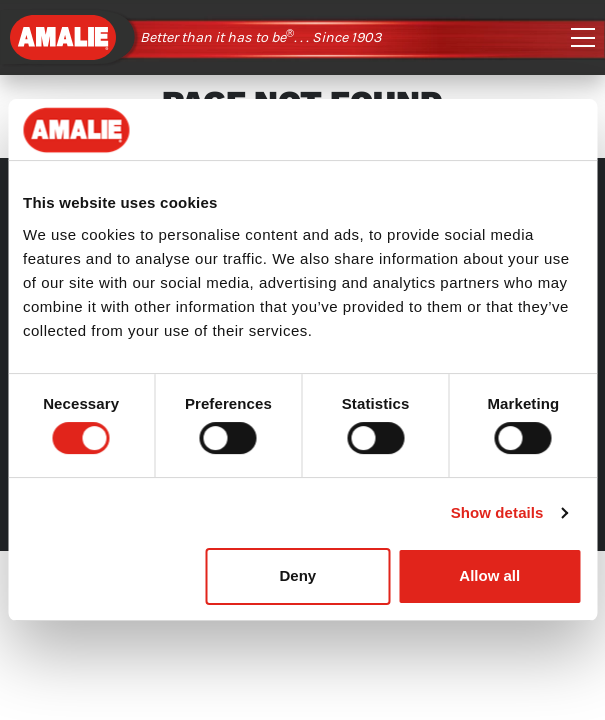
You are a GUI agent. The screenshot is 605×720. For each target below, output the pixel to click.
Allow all (489, 575)
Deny (297, 575)
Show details (497, 512)
